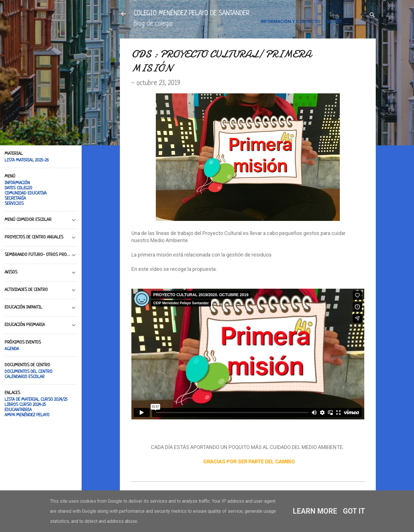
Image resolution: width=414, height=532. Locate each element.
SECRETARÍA (15, 199)
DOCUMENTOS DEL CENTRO (28, 372)
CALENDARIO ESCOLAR (25, 377)
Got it (354, 511)
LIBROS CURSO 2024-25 (25, 405)
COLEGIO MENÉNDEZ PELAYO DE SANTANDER (192, 14)
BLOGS (335, 22)
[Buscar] (372, 16)
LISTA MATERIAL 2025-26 (27, 160)
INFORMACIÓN (17, 183)
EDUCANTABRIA (18, 410)
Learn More (315, 511)
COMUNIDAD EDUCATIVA (26, 193)
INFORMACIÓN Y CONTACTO (291, 22)
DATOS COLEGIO (18, 188)
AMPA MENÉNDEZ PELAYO (27, 415)
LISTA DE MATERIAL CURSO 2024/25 (36, 400)
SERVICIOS (14, 204)
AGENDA (12, 349)
